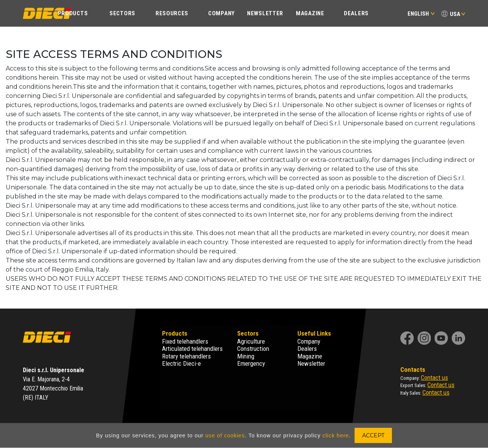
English (421, 14)
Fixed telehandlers (185, 341)
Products (73, 13)
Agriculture (251, 341)
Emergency (251, 363)
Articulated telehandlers (192, 349)
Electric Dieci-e (181, 363)
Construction (253, 349)
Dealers (356, 13)
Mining (246, 356)
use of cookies (225, 435)
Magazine (310, 13)
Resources (172, 13)
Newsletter (265, 13)
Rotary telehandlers (186, 356)
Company (222, 13)
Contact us (434, 378)
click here (336, 435)
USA (455, 14)
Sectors (122, 13)
